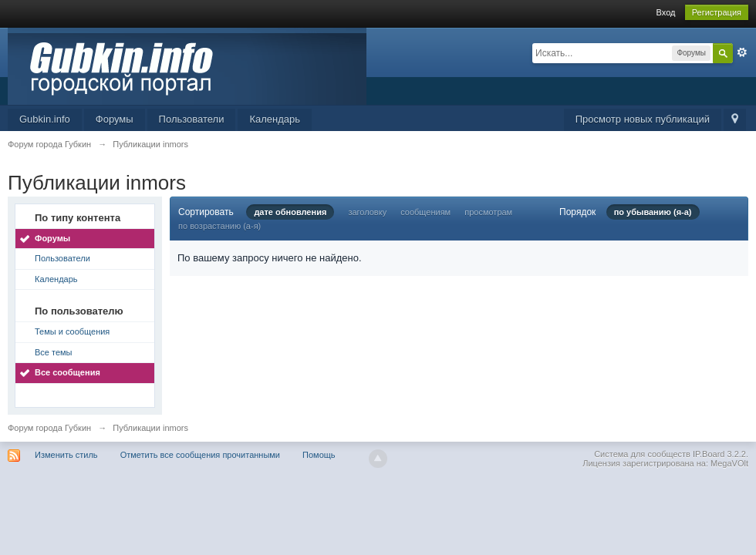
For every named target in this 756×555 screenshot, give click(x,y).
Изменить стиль (66, 455)
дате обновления (290, 212)
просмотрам (488, 212)
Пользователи (192, 119)
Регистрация (717, 12)
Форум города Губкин (49, 428)
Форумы (115, 119)
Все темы (54, 352)
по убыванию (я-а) (653, 212)
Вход (666, 12)
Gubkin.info (45, 119)
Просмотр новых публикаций (643, 119)
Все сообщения (67, 372)
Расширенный (742, 52)
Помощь (319, 455)
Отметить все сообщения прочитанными (200, 455)
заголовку (367, 212)
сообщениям (425, 212)
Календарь (275, 119)
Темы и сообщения (72, 331)
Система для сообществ (642, 454)
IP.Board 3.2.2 (719, 454)
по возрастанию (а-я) (219, 226)
